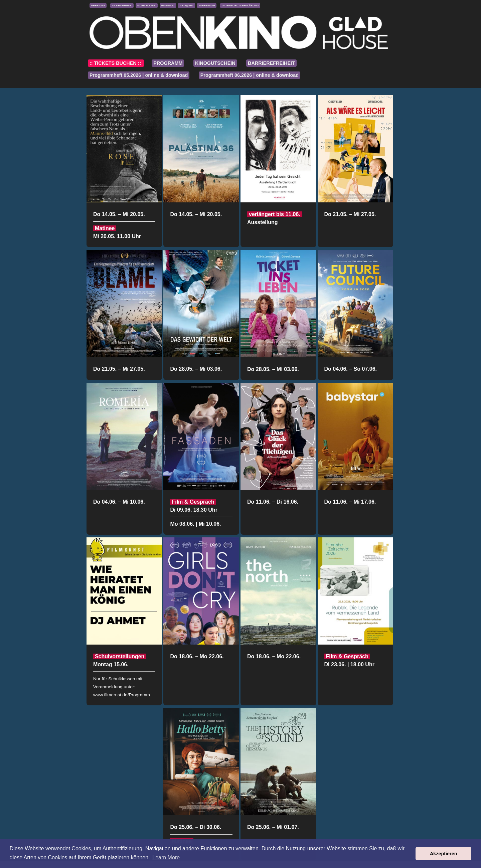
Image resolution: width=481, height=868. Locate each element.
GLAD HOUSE (147, 6)
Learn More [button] (166, 857)
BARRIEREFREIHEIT (271, 63)
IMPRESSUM (207, 6)
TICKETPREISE (122, 6)
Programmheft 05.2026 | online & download (139, 75)
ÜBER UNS (98, 6)
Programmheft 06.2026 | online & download (250, 75)
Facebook (168, 6)
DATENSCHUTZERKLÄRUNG (240, 6)
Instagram (186, 6)
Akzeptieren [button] (444, 854)
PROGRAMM (168, 63)
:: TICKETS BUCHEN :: (116, 63)
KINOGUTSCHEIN (215, 63)
